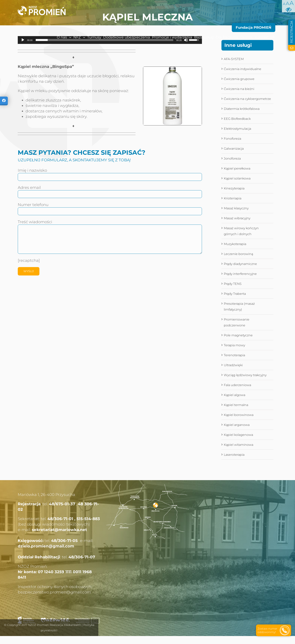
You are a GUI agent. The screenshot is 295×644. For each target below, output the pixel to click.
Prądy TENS (233, 284)
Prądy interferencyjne (240, 274)
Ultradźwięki (233, 365)
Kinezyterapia (234, 188)
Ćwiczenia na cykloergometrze (247, 99)
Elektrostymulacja (237, 129)
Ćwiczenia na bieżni (239, 89)
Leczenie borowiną (238, 254)
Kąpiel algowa (235, 395)
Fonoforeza (232, 139)
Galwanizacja (234, 149)
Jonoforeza (232, 159)
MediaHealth (72, 625)
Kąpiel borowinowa (239, 415)
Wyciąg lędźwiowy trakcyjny (245, 375)
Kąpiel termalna (236, 405)
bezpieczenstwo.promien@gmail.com (54, 592)
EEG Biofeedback (237, 119)
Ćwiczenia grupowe (239, 79)
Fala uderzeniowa (237, 385)
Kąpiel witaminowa (239, 445)
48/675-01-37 (62, 504)
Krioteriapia (233, 198)
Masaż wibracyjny (237, 218)
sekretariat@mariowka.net (59, 530)
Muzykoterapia (235, 244)
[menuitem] (56, 37)
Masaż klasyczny (236, 208)
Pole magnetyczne (238, 335)
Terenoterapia (234, 355)
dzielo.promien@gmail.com (46, 546)
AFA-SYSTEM (234, 59)
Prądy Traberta (235, 294)
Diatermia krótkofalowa (242, 109)
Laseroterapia (234, 455)
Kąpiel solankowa (237, 178)
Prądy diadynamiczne (240, 264)
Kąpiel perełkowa (237, 168)
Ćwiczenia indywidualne (243, 69)
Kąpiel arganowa (237, 425)
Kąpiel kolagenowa (238, 435)
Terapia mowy (234, 345)
